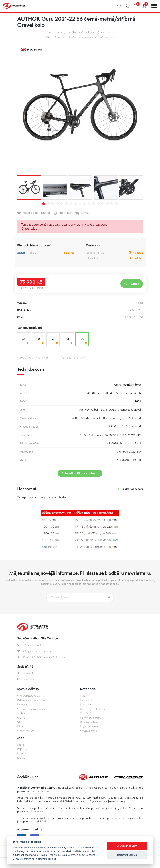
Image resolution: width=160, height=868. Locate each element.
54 (69, 341)
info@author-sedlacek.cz (34, 651)
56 (84, 341)
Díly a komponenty (90, 726)
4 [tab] (57, 204)
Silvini (20, 722)
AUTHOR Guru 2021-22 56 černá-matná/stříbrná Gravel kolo (81, 37)
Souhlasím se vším (127, 846)
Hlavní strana (56, 32)
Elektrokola (86, 700)
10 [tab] (85, 204)
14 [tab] (103, 204)
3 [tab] (53, 204)
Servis (21, 745)
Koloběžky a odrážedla (92, 709)
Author (21, 713)
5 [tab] (62, 204)
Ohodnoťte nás (26, 731)
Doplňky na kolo (89, 722)
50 (40, 341)
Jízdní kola (72, 32)
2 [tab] (48, 204)
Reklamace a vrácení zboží (32, 700)
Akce (83, 696)
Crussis (21, 718)
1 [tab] (44, 204)
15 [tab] (107, 204)
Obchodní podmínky (29, 696)
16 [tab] (112, 204)
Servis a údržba (88, 731)
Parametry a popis (34, 358)
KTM (20, 726)
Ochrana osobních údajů (31, 709)
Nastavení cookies (127, 855)
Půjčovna (22, 749)
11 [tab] (89, 204)
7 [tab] (71, 204)
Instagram (26, 679)
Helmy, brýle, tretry (91, 718)
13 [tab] (98, 204)
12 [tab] (94, 204)
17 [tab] (116, 204)
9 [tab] (80, 204)
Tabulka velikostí (74, 358)
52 (55, 341)
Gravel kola (87, 32)
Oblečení (85, 713)
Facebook (25, 673)
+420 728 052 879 (31, 645)
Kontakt (21, 758)
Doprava (22, 704)
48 (26, 341)
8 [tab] (75, 204)
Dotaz (132, 284)
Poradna (22, 753)
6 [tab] (66, 204)
